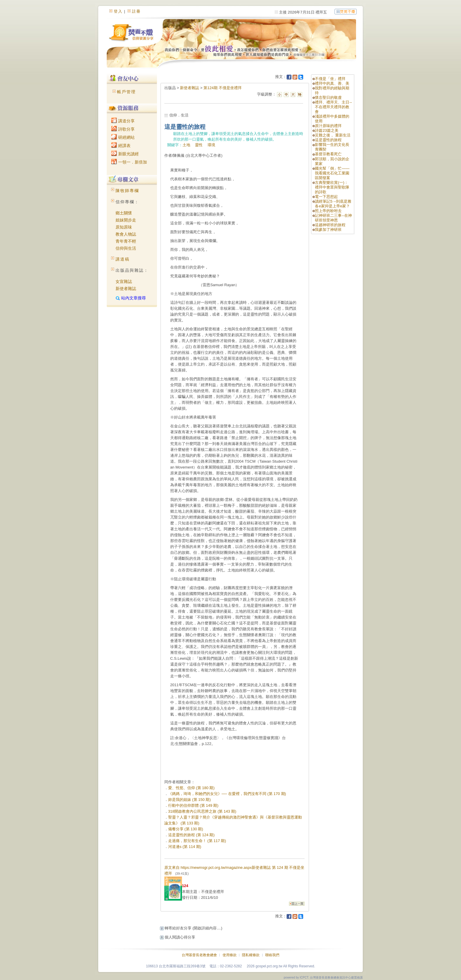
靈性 (199, 145)
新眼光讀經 (125, 154)
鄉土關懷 (124, 213)
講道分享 (123, 121)
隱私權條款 (251, 955)
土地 (186, 145)
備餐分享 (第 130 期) (186, 829)
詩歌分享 (123, 129)
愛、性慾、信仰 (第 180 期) (191, 788)
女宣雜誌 (124, 281)
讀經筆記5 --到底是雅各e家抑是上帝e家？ (333, 204)
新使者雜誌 (126, 289)
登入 (118, 11)
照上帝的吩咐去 (328, 211)
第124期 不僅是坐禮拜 (222, 88)
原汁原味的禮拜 (328, 126)
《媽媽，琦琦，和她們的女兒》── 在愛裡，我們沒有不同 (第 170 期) (227, 794)
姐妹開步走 (126, 220)
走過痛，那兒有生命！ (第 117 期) (197, 841)
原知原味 (124, 227)
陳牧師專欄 (127, 191)
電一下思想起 (326, 197)
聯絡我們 (272, 955)
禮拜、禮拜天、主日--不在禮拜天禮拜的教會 (333, 107)
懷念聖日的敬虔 (328, 97)
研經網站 (123, 137)
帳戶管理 (126, 92)
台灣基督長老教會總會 (199, 955)
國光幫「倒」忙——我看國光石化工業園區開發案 (332, 173)
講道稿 (123, 259)
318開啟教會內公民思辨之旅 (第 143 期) (202, 811)
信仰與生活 (126, 248)
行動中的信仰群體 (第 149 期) (193, 805)
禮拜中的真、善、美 (332, 83)
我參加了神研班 (328, 230)
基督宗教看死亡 (328, 154)
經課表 (121, 146)
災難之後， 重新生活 (333, 135)
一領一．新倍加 (129, 162)
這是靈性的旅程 (328, 140)
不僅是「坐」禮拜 (330, 79)
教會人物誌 (126, 234)
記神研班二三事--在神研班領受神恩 (333, 218)
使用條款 (230, 955)
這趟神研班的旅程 (330, 225)
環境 (211, 145)
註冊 (136, 11)
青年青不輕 (126, 241)
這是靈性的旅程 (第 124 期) (191, 835)
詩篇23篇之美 (326, 130)
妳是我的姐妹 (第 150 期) (189, 800)
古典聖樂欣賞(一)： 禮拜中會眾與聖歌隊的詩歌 (332, 187)
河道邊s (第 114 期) (185, 847)
